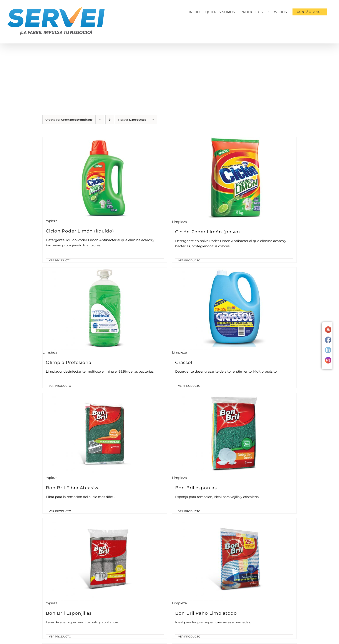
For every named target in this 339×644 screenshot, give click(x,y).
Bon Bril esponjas (196, 488)
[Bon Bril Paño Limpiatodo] (234, 559)
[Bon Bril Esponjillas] (105, 559)
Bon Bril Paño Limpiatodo (206, 613)
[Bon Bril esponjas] (234, 434)
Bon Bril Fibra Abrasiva (73, 488)
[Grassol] (234, 309)
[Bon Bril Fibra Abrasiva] (105, 434)
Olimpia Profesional (69, 362)
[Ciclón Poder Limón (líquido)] (105, 178)
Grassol (184, 362)
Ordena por (69, 120)
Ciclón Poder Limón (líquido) (80, 231)
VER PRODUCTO (60, 260)
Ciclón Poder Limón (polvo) (208, 232)
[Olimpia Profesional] (105, 309)
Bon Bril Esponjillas (69, 613)
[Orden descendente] (110, 120)
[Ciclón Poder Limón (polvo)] (234, 178)
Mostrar (132, 120)
